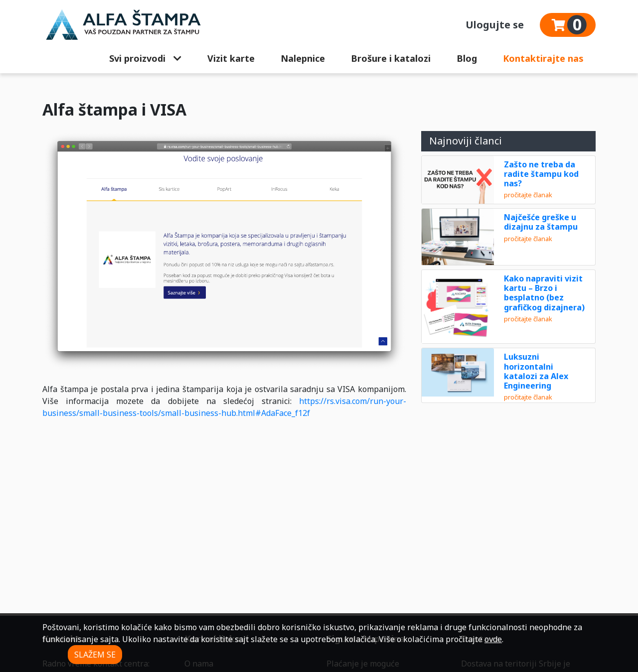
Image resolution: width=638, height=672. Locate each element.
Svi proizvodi (145, 58)
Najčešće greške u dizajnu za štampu (541, 222)
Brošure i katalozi (391, 58)
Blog (467, 58)
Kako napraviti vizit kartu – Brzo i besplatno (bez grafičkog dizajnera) (544, 293)
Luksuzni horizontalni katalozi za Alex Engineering (536, 371)
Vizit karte (231, 58)
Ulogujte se (495, 25)
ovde (493, 639)
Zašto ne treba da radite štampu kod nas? (541, 174)
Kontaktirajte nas (543, 58)
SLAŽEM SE (95, 655)
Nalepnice (303, 58)
